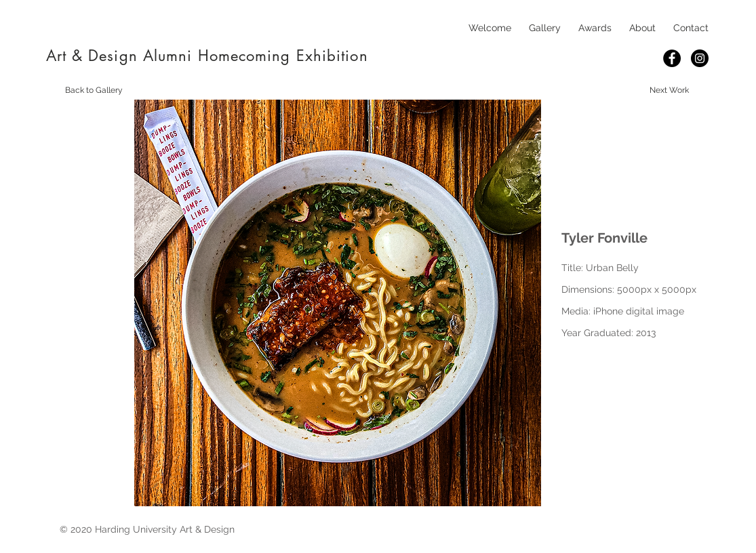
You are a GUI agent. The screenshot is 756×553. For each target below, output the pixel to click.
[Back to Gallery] (94, 90)
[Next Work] (669, 90)
